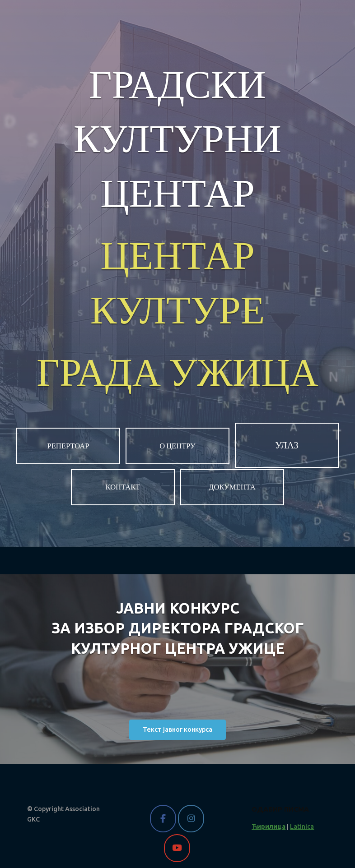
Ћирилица (269, 826)
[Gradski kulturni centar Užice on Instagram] (191, 819)
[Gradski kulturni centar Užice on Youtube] (177, 848)
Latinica (302, 826)
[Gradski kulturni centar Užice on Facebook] (163, 819)
